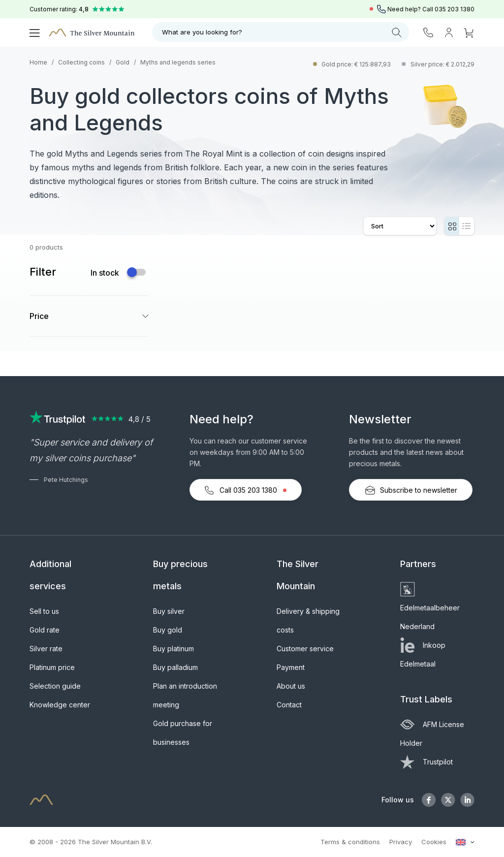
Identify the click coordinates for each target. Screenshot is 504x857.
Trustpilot (426, 762)
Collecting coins (81, 62)
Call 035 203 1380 (246, 490)
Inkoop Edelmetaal (423, 654)
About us (291, 686)
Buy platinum (173, 649)
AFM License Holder (432, 734)
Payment (291, 667)
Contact (289, 705)
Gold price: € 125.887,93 (357, 64)
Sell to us (44, 611)
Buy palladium (175, 667)
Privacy (401, 842)
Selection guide (55, 686)
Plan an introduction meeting (185, 695)
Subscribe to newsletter (411, 490)
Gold (123, 62)
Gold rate (45, 630)
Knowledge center (60, 705)
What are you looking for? (282, 32)
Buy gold (168, 630)
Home (38, 62)
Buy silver (169, 611)
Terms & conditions (350, 842)
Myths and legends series (178, 62)
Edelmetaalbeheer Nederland (430, 608)
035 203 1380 (455, 9)
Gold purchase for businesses (183, 733)
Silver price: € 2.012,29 (442, 64)
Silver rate (46, 649)
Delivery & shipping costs (308, 620)
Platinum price (52, 667)
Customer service (305, 649)
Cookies (434, 842)
